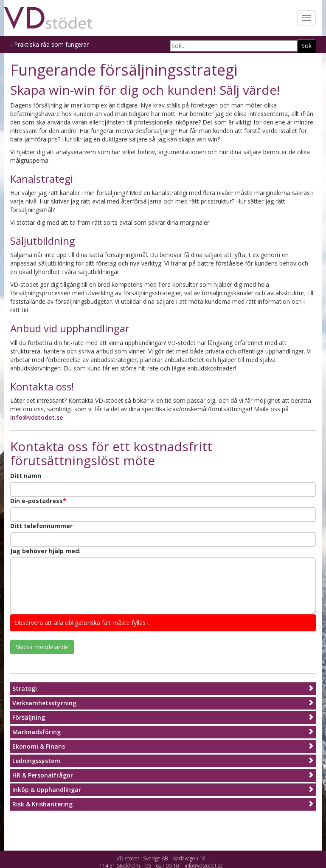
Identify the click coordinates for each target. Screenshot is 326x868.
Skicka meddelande (42, 647)
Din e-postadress (38, 501)
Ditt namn (26, 476)
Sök (306, 46)
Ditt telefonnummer (41, 526)
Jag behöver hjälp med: (45, 551)
